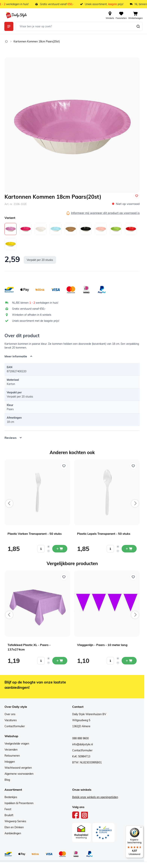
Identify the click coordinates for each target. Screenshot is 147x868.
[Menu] (141, 828)
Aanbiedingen (13, 833)
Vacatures (11, 720)
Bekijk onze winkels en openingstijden (95, 797)
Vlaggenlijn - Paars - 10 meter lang (102, 645)
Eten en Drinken (14, 827)
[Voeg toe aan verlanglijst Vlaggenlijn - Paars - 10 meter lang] (133, 577)
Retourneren (12, 756)
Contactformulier (15, 726)
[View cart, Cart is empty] (135, 15)
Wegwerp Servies (15, 821)
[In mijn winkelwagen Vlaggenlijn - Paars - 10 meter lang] (129, 661)
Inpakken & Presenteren (19, 803)
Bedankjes (11, 797)
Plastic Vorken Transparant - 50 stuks (35, 534)
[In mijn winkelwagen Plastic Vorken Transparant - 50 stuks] (60, 549)
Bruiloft (9, 815)
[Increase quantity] (48, 547)
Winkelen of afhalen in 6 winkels (32, 315)
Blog (7, 780)
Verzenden (11, 750)
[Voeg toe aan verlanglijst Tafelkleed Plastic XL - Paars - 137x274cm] (64, 577)
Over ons (10, 714)
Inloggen (10, 762)
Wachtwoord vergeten (18, 768)
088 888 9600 (80, 738)
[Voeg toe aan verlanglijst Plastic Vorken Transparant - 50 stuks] (64, 466)
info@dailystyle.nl (83, 744)
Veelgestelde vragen (17, 744)
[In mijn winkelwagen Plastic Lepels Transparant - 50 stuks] (129, 549)
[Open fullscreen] (72, 125)
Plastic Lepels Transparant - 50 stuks (104, 534)
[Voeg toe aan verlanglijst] (137, 196)
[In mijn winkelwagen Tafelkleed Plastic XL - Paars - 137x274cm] (60, 661)
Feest (8, 809)
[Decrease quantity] (48, 551)
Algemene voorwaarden (19, 774)
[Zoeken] (138, 26)
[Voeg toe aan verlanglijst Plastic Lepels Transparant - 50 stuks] (133, 466)
